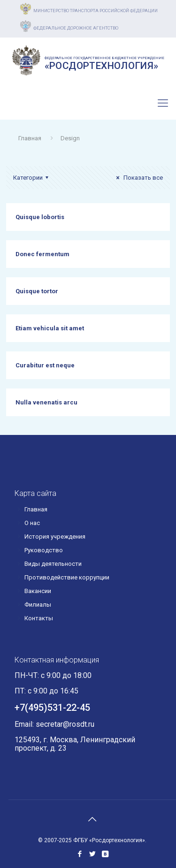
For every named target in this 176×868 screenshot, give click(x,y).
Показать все (138, 178)
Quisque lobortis (40, 217)
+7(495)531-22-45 (56, 108)
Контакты (39, 618)
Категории (32, 178)
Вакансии (38, 591)
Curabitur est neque (45, 365)
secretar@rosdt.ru (65, 724)
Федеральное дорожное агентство (76, 28)
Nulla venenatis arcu (46, 402)
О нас (32, 523)
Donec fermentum (42, 254)
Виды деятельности (53, 564)
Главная (30, 138)
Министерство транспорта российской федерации (96, 11)
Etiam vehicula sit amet (50, 328)
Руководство (44, 550)
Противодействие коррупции (67, 577)
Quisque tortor (37, 291)
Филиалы (38, 605)
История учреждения (55, 537)
